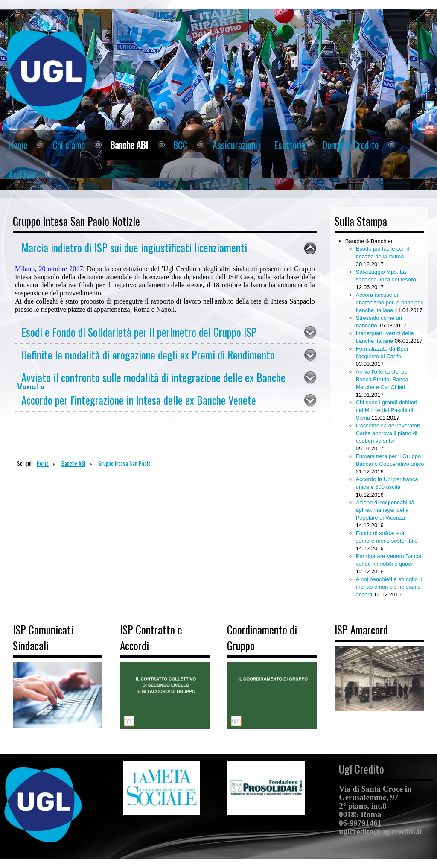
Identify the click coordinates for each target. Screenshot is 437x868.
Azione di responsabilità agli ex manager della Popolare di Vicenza (385, 510)
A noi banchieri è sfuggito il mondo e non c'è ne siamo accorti (389, 587)
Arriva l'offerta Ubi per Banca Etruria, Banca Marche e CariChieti (383, 379)
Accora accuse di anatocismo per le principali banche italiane (390, 302)
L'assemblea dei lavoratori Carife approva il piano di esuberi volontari (388, 433)
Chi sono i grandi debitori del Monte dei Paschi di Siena (387, 410)
